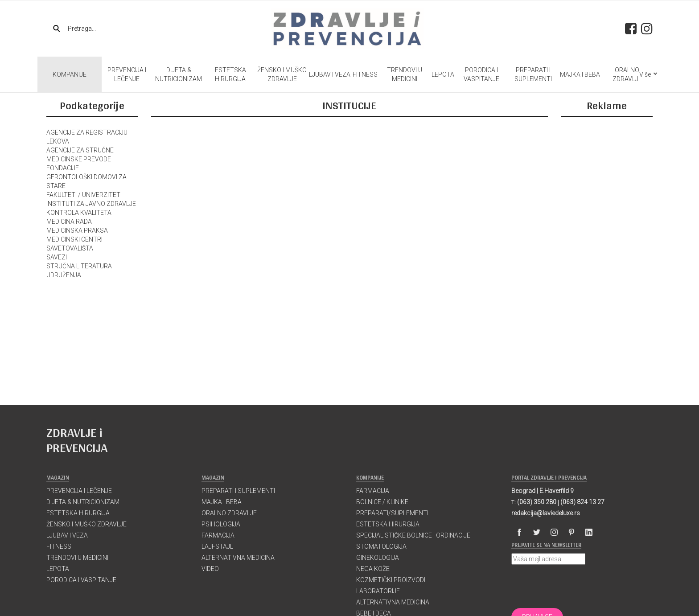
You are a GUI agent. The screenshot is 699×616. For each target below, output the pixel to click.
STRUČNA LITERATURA (79, 266)
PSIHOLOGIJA (221, 524)
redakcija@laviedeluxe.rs (546, 513)
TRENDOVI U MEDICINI (405, 74)
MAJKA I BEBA (580, 74)
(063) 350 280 (537, 502)
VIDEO (210, 569)
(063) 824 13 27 (582, 502)
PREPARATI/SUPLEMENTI (392, 513)
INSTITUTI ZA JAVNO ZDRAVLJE (91, 204)
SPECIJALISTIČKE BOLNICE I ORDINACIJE (413, 535)
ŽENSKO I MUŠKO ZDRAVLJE (282, 74)
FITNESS (365, 74)
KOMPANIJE (70, 74)
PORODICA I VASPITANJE (481, 74)
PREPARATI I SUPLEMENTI (533, 74)
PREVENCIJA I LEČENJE (127, 74)
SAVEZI (57, 257)
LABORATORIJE (378, 591)
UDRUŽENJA (64, 275)
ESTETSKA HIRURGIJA (230, 74)
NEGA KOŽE (373, 569)
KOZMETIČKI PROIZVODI (391, 580)
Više (648, 74)
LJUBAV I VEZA (330, 74)
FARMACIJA (218, 535)
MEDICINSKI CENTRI (74, 239)
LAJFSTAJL (217, 546)
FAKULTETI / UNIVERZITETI (84, 195)
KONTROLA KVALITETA (79, 213)
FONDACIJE (63, 168)
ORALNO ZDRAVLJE (627, 74)
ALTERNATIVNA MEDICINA (238, 558)
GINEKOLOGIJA (378, 558)
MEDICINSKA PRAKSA (77, 230)
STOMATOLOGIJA (381, 546)
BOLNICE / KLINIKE (382, 502)
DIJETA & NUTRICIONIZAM (179, 74)
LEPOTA (443, 74)
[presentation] (579, 587)
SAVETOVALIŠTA (70, 248)
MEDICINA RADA (69, 222)
